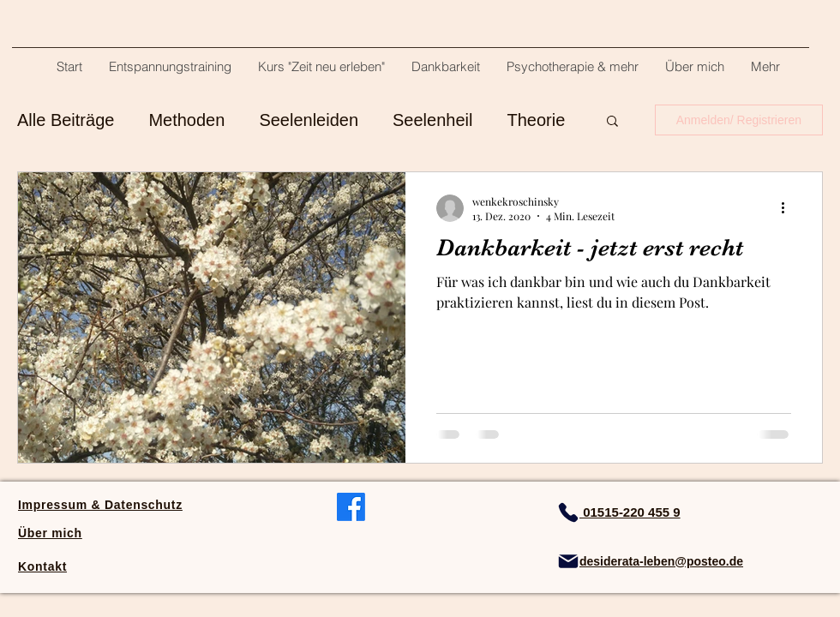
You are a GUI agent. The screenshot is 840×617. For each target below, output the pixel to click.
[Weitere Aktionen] (789, 208)
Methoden (186, 120)
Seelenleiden (309, 120)
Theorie (536, 120)
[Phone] (568, 512)
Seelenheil (432, 120)
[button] (612, 122)
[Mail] (568, 561)
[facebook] (351, 507)
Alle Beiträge (66, 120)
